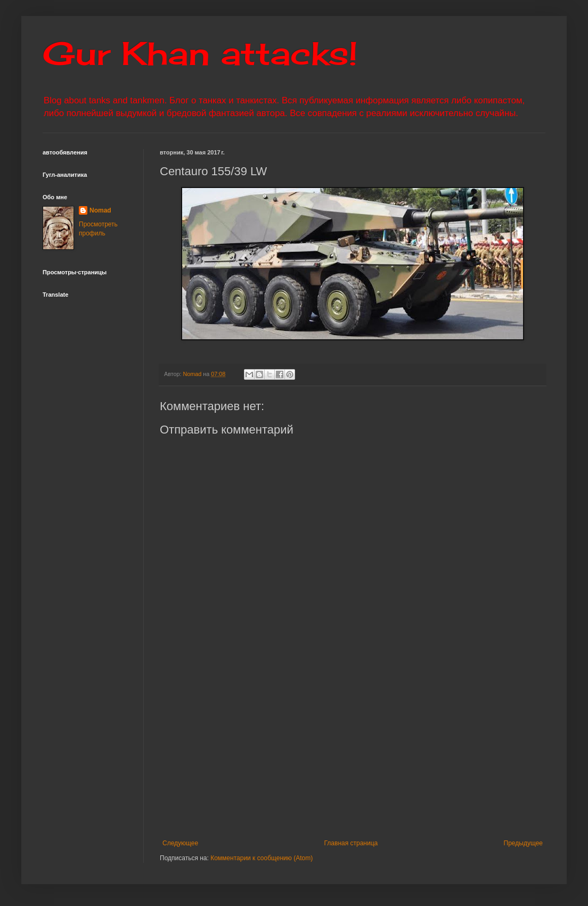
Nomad (100, 210)
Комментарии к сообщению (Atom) (262, 858)
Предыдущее (523, 843)
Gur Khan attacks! (200, 53)
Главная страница (351, 843)
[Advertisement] (353, 752)
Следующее (180, 843)
